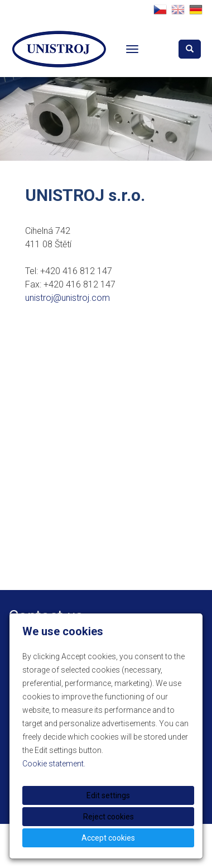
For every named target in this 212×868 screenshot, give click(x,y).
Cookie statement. (54, 764)
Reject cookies (109, 817)
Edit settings (108, 795)
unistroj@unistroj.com (68, 298)
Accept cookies (108, 838)
